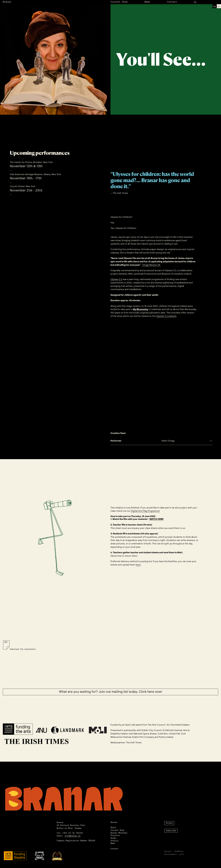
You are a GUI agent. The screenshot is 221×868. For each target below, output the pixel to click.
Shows (113, 838)
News (147, 2)
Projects (115, 836)
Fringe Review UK (151, 266)
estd (181, 854)
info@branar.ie (72, 836)
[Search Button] (195, 2)
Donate (169, 823)
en (219, 7)
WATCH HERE (156, 521)
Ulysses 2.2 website (166, 317)
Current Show (119, 2)
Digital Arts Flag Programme (145, 512)
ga (215, 7)
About (113, 828)
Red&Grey (179, 851)
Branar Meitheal (119, 833)
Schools (114, 841)
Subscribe (171, 831)
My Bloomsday (141, 311)
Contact (172, 2)
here (138, 566)
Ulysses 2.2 (116, 281)
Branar (7, 2)
